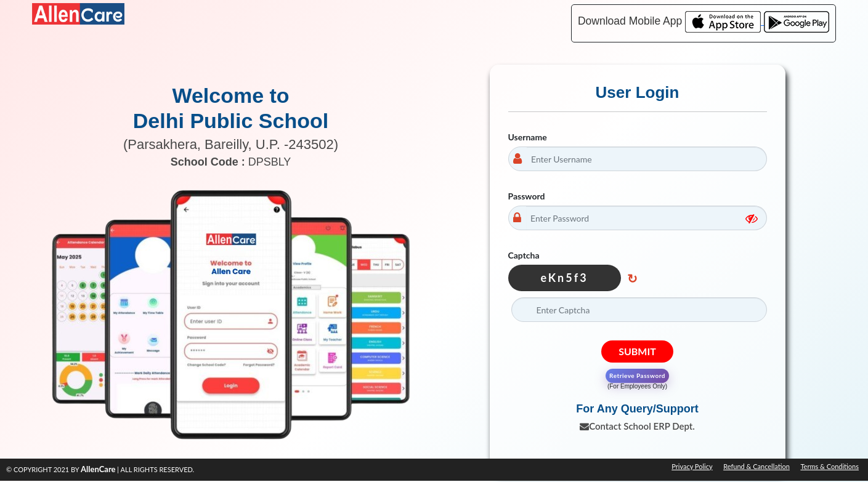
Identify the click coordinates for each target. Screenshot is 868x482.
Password (527, 196)
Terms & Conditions (829, 466)
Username (528, 137)
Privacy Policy (692, 466)
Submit (637, 351)
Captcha (524, 255)
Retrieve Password (637, 376)
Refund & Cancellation (756, 466)
